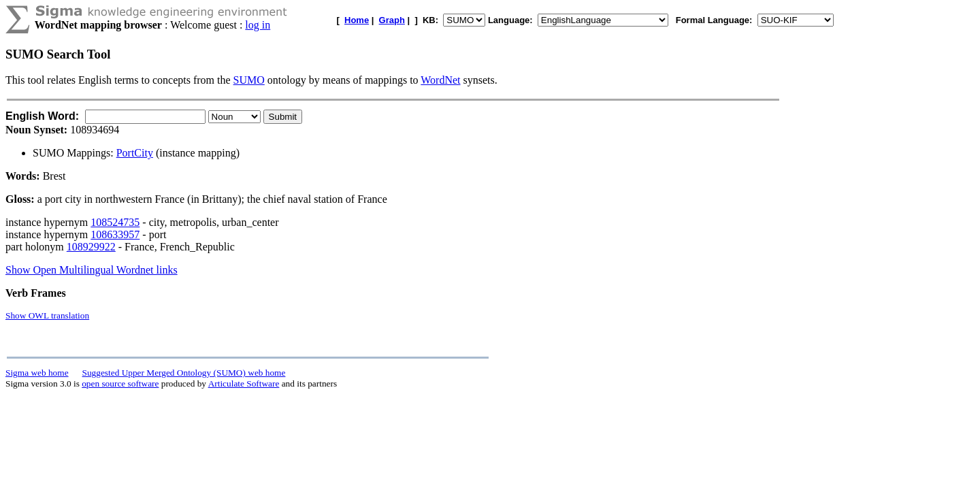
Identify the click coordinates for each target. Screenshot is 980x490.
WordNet (440, 80)
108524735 (115, 222)
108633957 (115, 234)
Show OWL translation (47, 315)
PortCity (135, 153)
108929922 (91, 247)
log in (258, 25)
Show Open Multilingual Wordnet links (92, 270)
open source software (120, 383)
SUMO (249, 80)
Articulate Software (244, 383)
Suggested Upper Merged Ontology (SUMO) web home (184, 373)
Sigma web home (37, 373)
